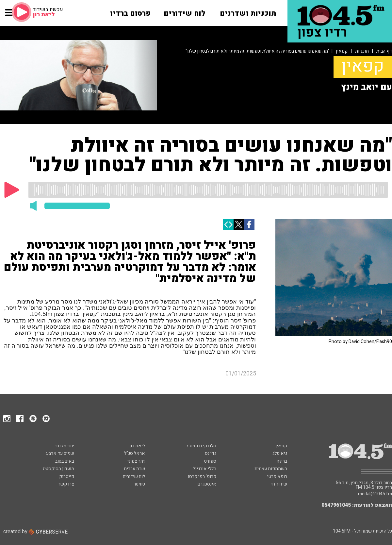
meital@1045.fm (375, 494)
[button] (10, 16)
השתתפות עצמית (271, 469)
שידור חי (279, 484)
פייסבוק (67, 477)
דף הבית (384, 51)
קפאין (342, 51)
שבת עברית (134, 469)
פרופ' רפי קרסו (202, 477)
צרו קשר (66, 484)
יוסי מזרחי (65, 446)
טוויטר (139, 484)
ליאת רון (137, 446)
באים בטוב (65, 461)
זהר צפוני (136, 461)
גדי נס (211, 453)
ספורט (210, 461)
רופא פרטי (277, 477)
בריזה (282, 461)
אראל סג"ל (135, 453)
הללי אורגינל (204, 469)
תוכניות (362, 51)
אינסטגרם (207, 484)
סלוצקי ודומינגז (202, 446)
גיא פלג (280, 453)
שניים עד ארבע (60, 453)
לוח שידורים (134, 477)
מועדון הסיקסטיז (58, 469)
